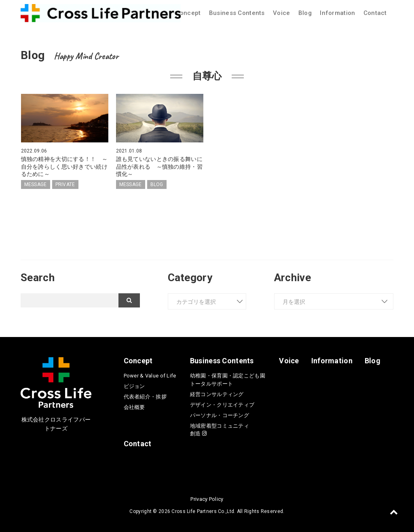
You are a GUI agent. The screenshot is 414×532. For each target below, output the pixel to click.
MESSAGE (36, 184)
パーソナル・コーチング (220, 415)
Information (337, 13)
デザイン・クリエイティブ (222, 405)
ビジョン (134, 386)
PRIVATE (65, 184)
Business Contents (237, 13)
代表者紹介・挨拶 (145, 397)
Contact (375, 13)
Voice (281, 13)
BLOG (157, 184)
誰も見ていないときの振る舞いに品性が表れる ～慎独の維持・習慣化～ (159, 166)
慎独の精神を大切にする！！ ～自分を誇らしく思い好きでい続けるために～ (64, 166)
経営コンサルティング (217, 394)
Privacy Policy (207, 499)
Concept (188, 13)
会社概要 (134, 407)
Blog (305, 13)
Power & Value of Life (150, 376)
